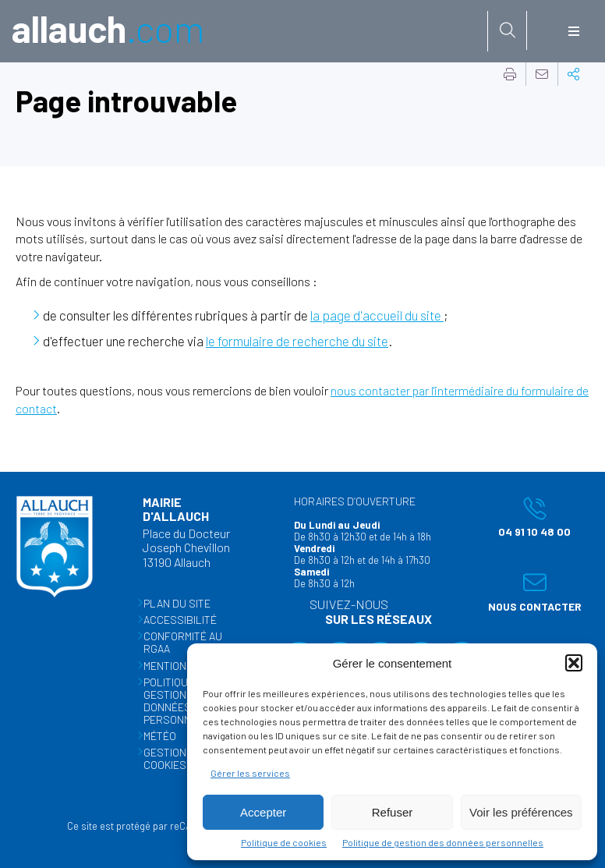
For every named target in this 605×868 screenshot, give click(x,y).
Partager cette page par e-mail (542, 74)
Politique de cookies (284, 842)
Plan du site (177, 603)
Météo (160, 736)
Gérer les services (250, 773)
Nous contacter (531, 592)
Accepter (263, 812)
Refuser (393, 812)
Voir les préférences (521, 812)
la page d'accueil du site (377, 315)
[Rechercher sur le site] (508, 30)
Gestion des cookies (176, 758)
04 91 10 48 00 (526, 517)
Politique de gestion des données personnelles (443, 842)
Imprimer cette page (510, 74)
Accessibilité (180, 620)
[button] (574, 663)
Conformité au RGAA (183, 642)
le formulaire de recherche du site (297, 341)
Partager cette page (574, 74)
